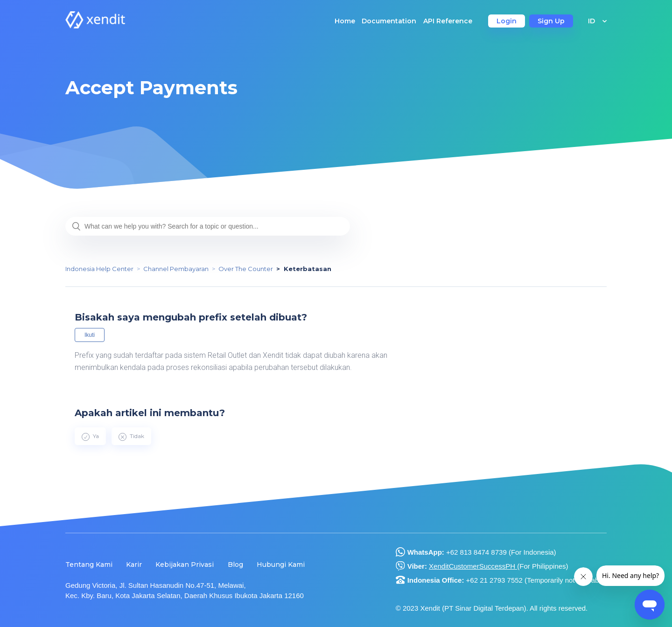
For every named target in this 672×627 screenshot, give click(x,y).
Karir (134, 564)
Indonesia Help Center (99, 269)
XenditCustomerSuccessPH (473, 566)
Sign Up (551, 21)
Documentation (389, 21)
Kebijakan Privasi (185, 564)
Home (345, 21)
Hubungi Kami (281, 564)
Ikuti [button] (90, 335)
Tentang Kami (89, 564)
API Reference (448, 21)
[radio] (90, 436)
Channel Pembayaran (176, 269)
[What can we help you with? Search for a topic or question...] (208, 226)
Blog (235, 564)
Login (507, 21)
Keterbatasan (308, 269)
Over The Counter (246, 269)
